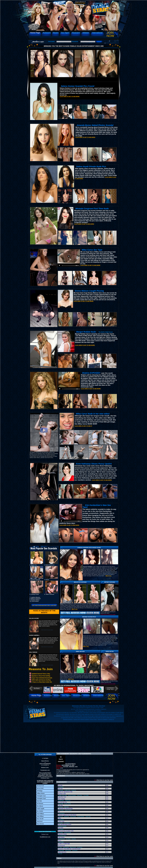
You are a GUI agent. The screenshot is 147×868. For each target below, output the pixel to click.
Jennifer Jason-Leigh (62, 795)
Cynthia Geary (67, 790)
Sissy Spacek (61, 829)
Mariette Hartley (68, 832)
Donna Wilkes (61, 842)
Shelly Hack (66, 807)
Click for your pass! (45, 832)
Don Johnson (40, 806)
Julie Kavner (67, 817)
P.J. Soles (60, 847)
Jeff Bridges (40, 791)
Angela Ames (68, 801)
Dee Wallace (61, 832)
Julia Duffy (61, 823)
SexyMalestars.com (45, 837)
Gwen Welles (86, 795)
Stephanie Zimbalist (62, 826)
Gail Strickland (61, 813)
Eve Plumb (68, 839)
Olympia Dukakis (81, 817)
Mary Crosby (61, 810)
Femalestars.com (45, 770)
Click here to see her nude (104, 780)
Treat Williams (40, 814)
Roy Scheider (40, 811)
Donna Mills (61, 804)
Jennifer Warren (68, 810)
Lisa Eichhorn (67, 823)
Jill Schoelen (61, 790)
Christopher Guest (41, 796)
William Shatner (41, 793)
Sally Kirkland (68, 850)
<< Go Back (45, 758)
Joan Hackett (80, 847)
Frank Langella (40, 809)
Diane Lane (61, 817)
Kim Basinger (61, 820)
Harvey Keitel (40, 788)
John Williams (40, 816)
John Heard (40, 821)
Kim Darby (61, 807)
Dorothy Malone (68, 804)
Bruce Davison (40, 824)
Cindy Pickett (80, 795)
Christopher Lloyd (41, 798)
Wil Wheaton (40, 803)
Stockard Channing (72, 795)
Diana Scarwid (73, 847)
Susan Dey (74, 839)
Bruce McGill (40, 819)
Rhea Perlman (73, 817)
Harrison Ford (40, 786)
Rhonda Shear (61, 801)
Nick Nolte (39, 801)
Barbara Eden (61, 850)
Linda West (74, 790)
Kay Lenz (60, 854)
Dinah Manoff (66, 847)
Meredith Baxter (62, 839)
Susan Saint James (62, 836)
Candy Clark (88, 817)
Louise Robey (61, 787)
